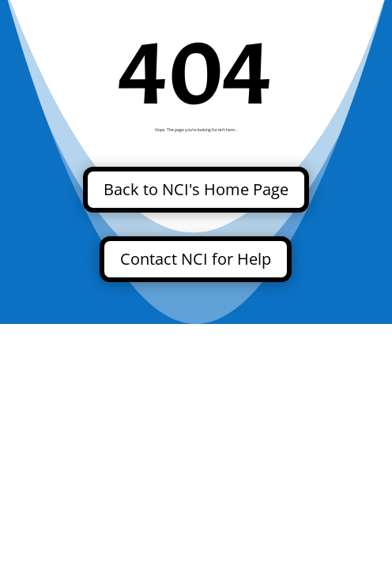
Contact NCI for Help (196, 259)
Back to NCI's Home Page (196, 189)
